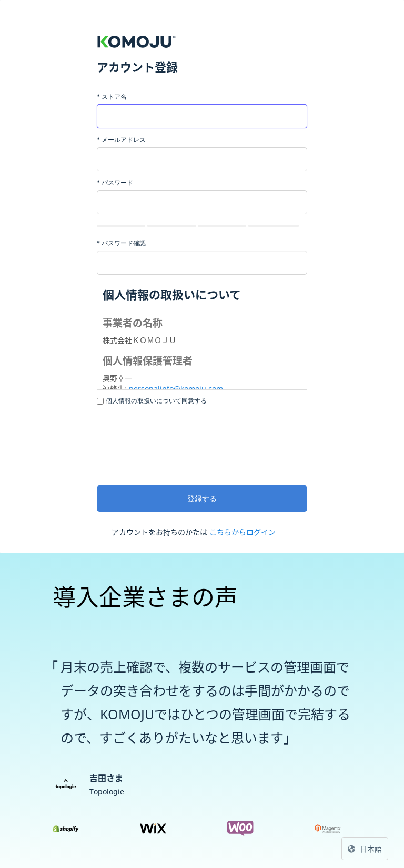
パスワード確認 (121, 243)
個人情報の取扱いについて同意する (156, 401)
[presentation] (177, 444)
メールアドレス (121, 139)
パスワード (115, 183)
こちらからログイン (243, 532)
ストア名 (112, 96)
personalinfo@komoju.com (176, 389)
